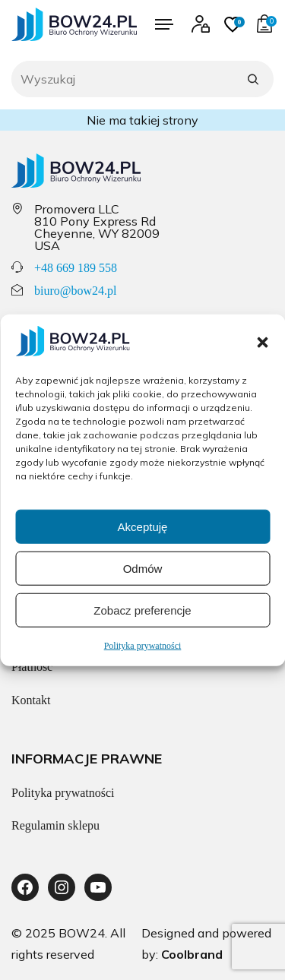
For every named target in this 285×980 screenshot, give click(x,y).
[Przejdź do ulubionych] (233, 24)
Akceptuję (143, 526)
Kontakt (31, 700)
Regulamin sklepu (55, 825)
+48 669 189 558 (76, 268)
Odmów (143, 568)
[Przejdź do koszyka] (264, 25)
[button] (262, 342)
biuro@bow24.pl (76, 291)
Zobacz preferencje (142, 610)
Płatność (32, 667)
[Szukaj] (253, 79)
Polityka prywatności (143, 646)
